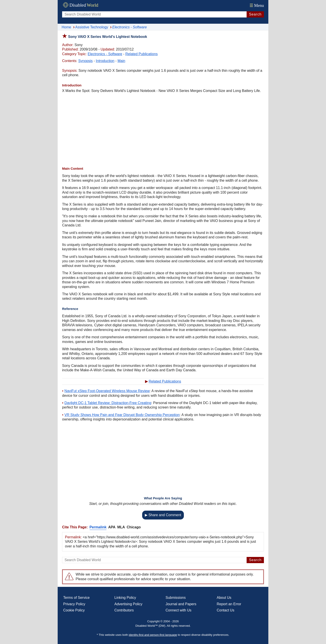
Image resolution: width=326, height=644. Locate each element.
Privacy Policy (74, 604)
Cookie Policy (74, 610)
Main (121, 61)
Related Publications (141, 54)
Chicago (134, 527)
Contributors (124, 610)
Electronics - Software (105, 54)
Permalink (98, 527)
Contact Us (225, 610)
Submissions (176, 598)
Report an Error (229, 604)
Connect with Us (179, 610)
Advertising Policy (128, 604)
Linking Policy (125, 598)
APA (112, 527)
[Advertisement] (163, 130)
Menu (256, 5)
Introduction (105, 61)
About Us (224, 598)
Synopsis (85, 61)
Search (255, 14)
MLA (121, 527)
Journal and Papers (181, 604)
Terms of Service (76, 598)
